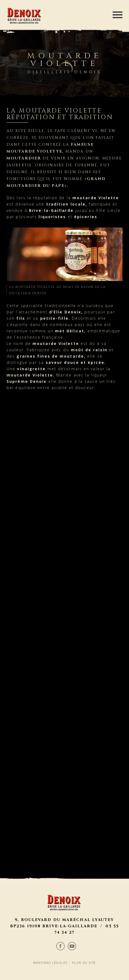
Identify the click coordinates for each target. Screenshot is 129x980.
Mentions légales (49, 633)
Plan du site (86, 633)
